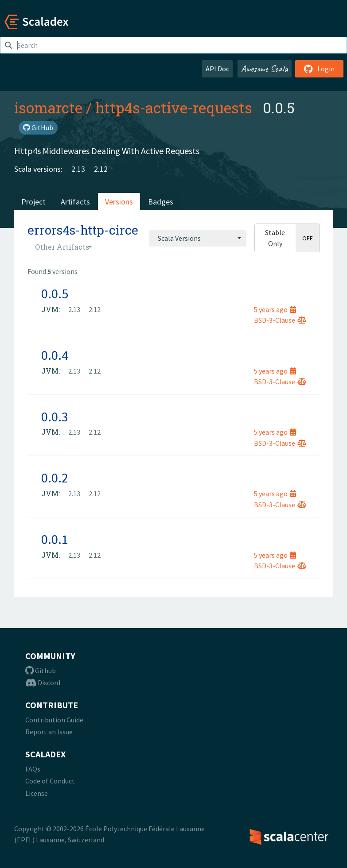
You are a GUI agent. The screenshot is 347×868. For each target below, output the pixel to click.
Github (41, 671)
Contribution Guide (54, 720)
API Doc (217, 69)
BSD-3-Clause (280, 320)
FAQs (33, 769)
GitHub (38, 127)
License (37, 793)
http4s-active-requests (174, 108)
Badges (161, 202)
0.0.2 (55, 478)
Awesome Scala (265, 69)
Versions (119, 202)
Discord (43, 683)
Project (33, 202)
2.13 (78, 169)
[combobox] (198, 238)
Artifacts (75, 202)
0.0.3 (55, 417)
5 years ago (275, 309)
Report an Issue (49, 732)
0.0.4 (55, 355)
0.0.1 (55, 539)
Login (319, 69)
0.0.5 (55, 293)
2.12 (101, 169)
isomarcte (48, 108)
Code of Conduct (50, 781)
